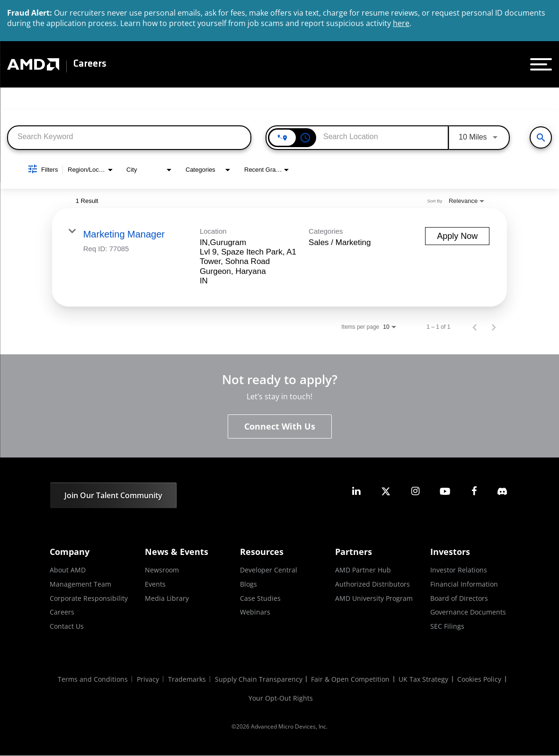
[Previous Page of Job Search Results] (475, 327)
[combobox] (129, 137)
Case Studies (260, 598)
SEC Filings (447, 626)
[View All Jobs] (541, 137)
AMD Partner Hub (363, 570)
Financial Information (464, 584)
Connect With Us (280, 427)
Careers (90, 64)
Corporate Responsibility (89, 598)
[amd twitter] (386, 491)
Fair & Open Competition (351, 680)
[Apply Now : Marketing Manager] (457, 236)
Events (155, 584)
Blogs (248, 584)
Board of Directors (459, 598)
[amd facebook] (474, 491)
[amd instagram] (415, 491)
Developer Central (269, 570)
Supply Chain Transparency (259, 680)
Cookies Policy (481, 680)
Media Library (167, 598)
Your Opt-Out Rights (281, 699)
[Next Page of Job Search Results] (494, 327)
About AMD (68, 570)
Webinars (255, 612)
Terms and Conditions (91, 680)
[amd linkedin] (356, 491)
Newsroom (162, 570)
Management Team (80, 584)
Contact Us (67, 626)
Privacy (147, 680)
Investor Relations (459, 570)
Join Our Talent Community (113, 496)
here (401, 23)
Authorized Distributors (373, 584)
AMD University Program (374, 598)
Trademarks (186, 680)
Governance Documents (468, 612)
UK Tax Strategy (425, 680)
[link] (280, 257)
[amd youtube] (445, 491)
